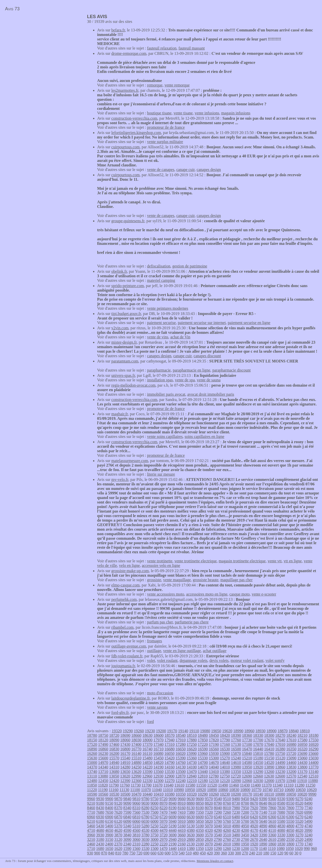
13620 (136, 772)
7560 (136, 812)
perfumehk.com (124, 599)
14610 (236, 763)
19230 (150, 731)
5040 (218, 826)
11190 (103, 790)
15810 (258, 753)
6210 (91, 821)
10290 (203, 794)
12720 (236, 776)
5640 (263, 821)
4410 (182, 830)
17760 (236, 740)
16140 (136, 753)
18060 (125, 740)
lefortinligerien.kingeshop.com (136, 133)
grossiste (154, 580)
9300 (290, 799)
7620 (118, 812)
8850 (200, 803)
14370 (92, 767)
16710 (158, 749)
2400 (109, 844)
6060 (136, 821)
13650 (125, 772)
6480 (236, 817)
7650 (109, 812)
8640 (263, 803)
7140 (263, 812)
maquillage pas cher (236, 580)
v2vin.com (120, 328)
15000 (92, 763)
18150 (92, 740)
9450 (245, 799)
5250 (154, 826)
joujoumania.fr (123, 666)
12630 (269, 776)
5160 (182, 826)
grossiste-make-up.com (130, 571)
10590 (92, 794)
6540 (218, 817)
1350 (200, 849)
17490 (103, 744)
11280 (299, 785)
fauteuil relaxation (162, 48)
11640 (168, 785)
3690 (173, 835)
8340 (127, 808)
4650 (109, 830)
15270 (225, 758)
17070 (258, 744)
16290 (313, 749)
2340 (127, 844)
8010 (227, 808)
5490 (308, 821)
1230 (236, 849)
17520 (92, 744)
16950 (302, 744)
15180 (258, 758)
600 (168, 853)
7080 (281, 812)
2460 (91, 844)
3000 (154, 839)
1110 (272, 849)
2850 (200, 839)
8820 (209, 803)
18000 (147, 740)
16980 (291, 744)
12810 (203, 776)
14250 (136, 767)
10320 (192, 794)
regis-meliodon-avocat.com (134, 385)
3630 (191, 835)
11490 (223, 785)
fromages (155, 641)
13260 (269, 772)
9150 (109, 803)
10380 (170, 794)
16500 (236, 749)
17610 (291, 740)
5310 (136, 826)
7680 (100, 812)
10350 (181, 794)
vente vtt (275, 561)
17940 (170, 740)
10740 (267, 790)
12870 (180, 776)
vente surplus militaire (165, 142)
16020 (180, 753)
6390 (263, 817)
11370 (267, 785)
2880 (191, 839)
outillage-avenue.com (129, 646)
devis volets (219, 660)
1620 (118, 849)
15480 (147, 758)
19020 (227, 731)
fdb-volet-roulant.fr (127, 656)
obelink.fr (119, 271)
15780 (269, 753)
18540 (181, 735)
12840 (191, 776)
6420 (254, 817)
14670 (214, 763)
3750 (154, 835)
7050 (290, 812)
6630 (191, 817)
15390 (181, 758)
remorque (155, 85)
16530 (225, 749)
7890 (263, 808)
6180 (100, 821)
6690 (173, 817)
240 (252, 853)
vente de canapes (161, 170)
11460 (234, 785)
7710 (91, 812)
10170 (247, 794)
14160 (170, 767)
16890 (92, 749)
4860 (272, 826)
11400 (256, 785)
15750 (280, 753)
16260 (92, 753)
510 (189, 853)
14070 (203, 767)
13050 (114, 776)
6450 (245, 817)
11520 (212, 785)
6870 (118, 817)
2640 (263, 839)
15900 (225, 753)
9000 (154, 803)
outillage (154, 651)
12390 (125, 781)
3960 (91, 835)
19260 (139, 731)
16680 (170, 749)
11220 (92, 790)
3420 (254, 835)
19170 (172, 731)
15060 (302, 758)
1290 (218, 849)
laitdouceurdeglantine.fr (131, 698)
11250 (310, 785)
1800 (290, 844)
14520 (269, 763)
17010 (280, 744)
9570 (209, 799)
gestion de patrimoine (190, 266)
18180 (313, 735)
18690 (125, 735)
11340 (278, 785)
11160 (114, 790)
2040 (218, 844)
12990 (136, 776)
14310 (114, 767)
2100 (200, 844)
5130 (191, 826)
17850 (203, 740)
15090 (291, 758)
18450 (214, 735)
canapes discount (207, 356)
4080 (281, 830)
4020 (299, 830)
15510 (136, 758)
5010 (227, 826)
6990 (308, 812)
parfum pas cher (160, 622)
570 (175, 853)
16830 (114, 749)
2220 (164, 844)
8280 (145, 808)
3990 (308, 830)
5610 (272, 821)
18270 (280, 735)
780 (125, 853)
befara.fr (118, 30)
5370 (118, 826)
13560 (158, 772)
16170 (125, 753)
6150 (109, 821)
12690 (247, 776)
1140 (263, 849)
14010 (225, 767)
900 (97, 853)
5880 (191, 821)
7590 (127, 812)
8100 (200, 808)
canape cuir (186, 170)
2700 (245, 839)
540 (182, 853)
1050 (290, 849)
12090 (236, 781)
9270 (299, 799)
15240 (236, 758)
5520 (299, 821)
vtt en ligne (293, 561)
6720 (164, 817)
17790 (225, 740)
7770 (299, 808)
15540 (125, 758)
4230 (236, 830)
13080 (103, 776)
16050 (169, 753)
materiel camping (161, 280)
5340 (127, 826)
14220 (147, 767)
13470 (192, 772)
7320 (209, 812)
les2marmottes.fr (125, 90)
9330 (281, 799)
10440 (147, 794)
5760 (227, 821)
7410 (182, 812)
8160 (182, 808)
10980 (179, 790)
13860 (280, 767)
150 (273, 853)
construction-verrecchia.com (134, 118)
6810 (136, 817)
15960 (203, 753)
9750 (154, 799)
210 (259, 853)
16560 (214, 749)
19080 (205, 731)
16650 (181, 749)
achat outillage (215, 651)
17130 (236, 744)
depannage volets (194, 660)
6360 (272, 817)
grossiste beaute (206, 580)
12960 (147, 776)
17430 (125, 744)
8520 (299, 803)
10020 (302, 794)
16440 (258, 749)
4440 (173, 830)
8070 (209, 808)
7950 (245, 808)
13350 (236, 772)
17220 (203, 744)
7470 (164, 812)
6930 (100, 817)
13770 (313, 767)
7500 (154, 812)
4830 (281, 826)
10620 (312, 790)
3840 (127, 835)
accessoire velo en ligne (161, 565)
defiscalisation (159, 266)
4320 (209, 830)
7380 (191, 812)
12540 (302, 776)
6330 (281, 817)
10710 (278, 790)
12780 (214, 776)
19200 (161, 731)
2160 (182, 844)
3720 (164, 835)
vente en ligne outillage (182, 651)
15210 (247, 758)
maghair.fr (120, 414)
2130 (191, 844)
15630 (92, 758)
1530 (145, 849)
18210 (302, 735)
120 (280, 853)
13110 (92, 776)
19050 (216, 731)
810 (118, 853)
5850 (200, 821)
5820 (209, 821)
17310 (170, 744)
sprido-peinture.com (128, 286)
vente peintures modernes (168, 308)
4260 (227, 830)
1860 (272, 844)
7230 (236, 812)
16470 (247, 749)
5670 (254, 821)
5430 (100, 826)
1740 (308, 844)
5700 (245, 821)
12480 (92, 781)
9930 (100, 799)
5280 (145, 826)
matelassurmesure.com (130, 461)
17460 (114, 744)
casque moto (239, 594)
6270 (299, 817)
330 (231, 853)
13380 (225, 772)
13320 (247, 772)
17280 (181, 744)
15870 (236, 753)
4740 (308, 826)
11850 (92, 785)
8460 (91, 808)
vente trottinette (160, 561)
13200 (291, 772)
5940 (173, 821)
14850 (147, 763)
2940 (173, 839)
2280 (145, 844)
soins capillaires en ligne (205, 437)
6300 (290, 817)
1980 (236, 844)
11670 (157, 785)
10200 (236, 794)
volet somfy (275, 660)
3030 (145, 839)
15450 (158, 758)
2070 (209, 844)
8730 (236, 803)
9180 (100, 803)
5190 (173, 826)
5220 (164, 826)
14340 (103, 767)
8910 (182, 803)
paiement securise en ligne (249, 323)
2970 (164, 839)
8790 (218, 803)
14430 (302, 763)
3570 (209, 835)
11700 (147, 785)
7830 (281, 808)
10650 (301, 790)
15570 (114, 758)
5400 (109, 826)
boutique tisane (159, 113)
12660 (258, 776)
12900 (169, 776)
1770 (299, 844)
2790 (218, 839)
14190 (158, 767)
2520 (299, 839)
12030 (258, 781)
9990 (312, 794)
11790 (114, 785)
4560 (136, 830)
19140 (183, 731)
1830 (281, 844)
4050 (290, 830)
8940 (173, 803)
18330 (258, 735)
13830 (291, 767)
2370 (118, 844)
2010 (227, 844)
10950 (190, 790)
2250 (154, 844)
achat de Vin (180, 337)
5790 (218, 821)
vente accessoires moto (166, 594)
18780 (92, 735)
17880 (192, 740)
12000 (269, 781)
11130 (124, 790)
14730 (192, 763)
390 (217, 853)
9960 (91, 799)
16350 (291, 749)
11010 (168, 790)
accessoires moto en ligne (207, 594)
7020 (299, 812)
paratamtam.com (125, 361)
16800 (125, 749)
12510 (313, 776)
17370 (147, 744)
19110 (194, 731)
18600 (158, 735)
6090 (127, 821)
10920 (201, 790)
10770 (256, 790)
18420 (225, 735)
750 (132, 853)
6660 (182, 817)
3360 (272, 835)
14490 (280, 763)
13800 (302, 767)
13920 (258, 767)
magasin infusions (236, 113)
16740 (147, 749)
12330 (147, 781)
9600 (200, 799)
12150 (214, 781)
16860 (103, 749)
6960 (91, 817)
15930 (214, 753)
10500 (125, 794)
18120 (103, 740)
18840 (294, 731)
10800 (245, 790)
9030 (145, 803)
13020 (125, 776)
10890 (212, 790)
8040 (218, 808)
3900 (109, 835)
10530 (114, 794)
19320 (117, 731)
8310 (136, 808)
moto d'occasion (160, 693)
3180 (100, 839)
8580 (281, 803)
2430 (100, 844)
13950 (247, 767)
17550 (313, 740)
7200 (245, 812)
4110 (272, 830)
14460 (291, 763)
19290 (128, 731)
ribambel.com (123, 627)
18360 (247, 735)
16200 (114, 753)
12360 (136, 781)
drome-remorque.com (129, 53)
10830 (234, 790)
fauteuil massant (191, 48)
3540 (218, 835)
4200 (245, 830)
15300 (214, 758)
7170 (254, 812)
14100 (192, 767)
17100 (247, 744)
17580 (302, 740)
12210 (192, 781)
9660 (182, 799)
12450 (103, 781)
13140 (313, 772)
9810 (136, 799)
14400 (313, 763)
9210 (91, 803)
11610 (179, 785)
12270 (170, 781)
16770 (136, 749)
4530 (145, 830)
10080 (280, 794)
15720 (291, 753)
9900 (109, 799)
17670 (269, 740)
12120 (225, 781)
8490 (308, 803)
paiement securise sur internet (202, 323)
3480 (236, 835)
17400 (136, 744)
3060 (136, 839)
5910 (182, 821)
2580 (281, 839)
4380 (191, 830)
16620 (192, 749)
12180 (203, 781)
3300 (290, 835)
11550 (201, 785)
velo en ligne (129, 565)
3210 (91, 839)
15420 (170, 758)
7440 (173, 812)
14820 (158, 763)
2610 (272, 839)
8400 (109, 808)
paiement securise (162, 323)
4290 (218, 830)
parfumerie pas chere (192, 622)
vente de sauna (209, 380)
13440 (203, 772)
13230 (280, 772)
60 (291, 853)
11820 (103, 785)
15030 (313, 758)
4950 (245, 826)
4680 (100, 830)
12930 (158, 776)
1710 (91, 849)
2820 (209, 839)
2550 (290, 839)
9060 (136, 803)
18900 (271, 731)
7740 (308, 808)
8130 (191, 808)
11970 (280, 781)
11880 (313, 781)
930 (90, 853)
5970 (164, 821)
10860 (223, 790)
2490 (308, 839)
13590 (147, 772)
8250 (154, 808)
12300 (158, 781)
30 (296, 853)
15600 (103, 758)
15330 (203, 758)
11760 (125, 785)
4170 (254, 830)
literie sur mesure (161, 474)
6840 (127, 817)
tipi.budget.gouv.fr (126, 314)
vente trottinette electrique (195, 561)
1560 (136, 849)
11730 (136, 785)
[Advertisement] (42, 49)
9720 (164, 799)
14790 (170, 763)
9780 (145, 799)
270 (245, 853)
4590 (127, 830)
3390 (263, 835)
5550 (290, 821)
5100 (200, 826)
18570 (170, 735)
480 (196, 853)
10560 (103, 794)
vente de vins (158, 337)
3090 (127, 839)
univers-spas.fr (123, 375)
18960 (249, 731)
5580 (281, 821)
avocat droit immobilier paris (211, 394)
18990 (238, 731)
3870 (118, 835)
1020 (299, 849)
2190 (173, 844)
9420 (254, 799)
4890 (263, 826)
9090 (127, 803)
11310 (288, 785)
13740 (92, 772)
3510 (227, 835)
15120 (280, 758)
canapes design (209, 170)
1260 (227, 849)
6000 (154, 821)
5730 (236, 821)
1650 (109, 849)
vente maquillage (177, 580)
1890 (263, 844)
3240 (308, 835)
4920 (254, 826)
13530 (170, 772)
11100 (135, 790)
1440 (173, 849)
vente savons (157, 707)
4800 (290, 826)
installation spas (160, 380)
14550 (258, 763)
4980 (236, 826)
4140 (263, 830)
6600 (200, 817)
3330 (281, 835)
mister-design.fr (124, 342)
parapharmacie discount (231, 370)
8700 (245, 803)
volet (151, 660)
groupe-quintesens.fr (128, 221)
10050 (291, 794)
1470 (164, 849)
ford (151, 722)
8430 (100, 808)
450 (203, 853)
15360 (192, 758)
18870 (283, 731)
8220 (164, 808)
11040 (157, 790)
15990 (191, 753)
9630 (191, 799)
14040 (214, 767)
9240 (308, 799)
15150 (269, 758)
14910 (125, 763)
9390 (263, 799)
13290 (258, 772)
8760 (227, 803)
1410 (182, 849)
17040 (269, 744)
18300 (269, 735)
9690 (173, 799)
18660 (136, 735)
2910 (182, 839)
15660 (313, 753)
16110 (147, 753)
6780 (145, 817)
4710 (91, 830)
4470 (164, 830)
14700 (203, 763)
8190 (173, 808)
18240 (291, 735)
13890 (269, 767)
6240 (308, 817)
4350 (200, 830)
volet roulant (167, 660)
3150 (109, 839)
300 (238, 853)
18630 (147, 735)
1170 (254, 849)
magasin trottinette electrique (242, 561)
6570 (209, 817)
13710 (103, 772)
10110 (269, 794)
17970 (158, 740)
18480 (203, 735)
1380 (191, 849)
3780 (145, 835)
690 (146, 853)
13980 (236, 767)
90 (286, 853)
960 (314, 849)
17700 (258, 740)
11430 (245, 785)
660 (153, 853)
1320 (209, 849)
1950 (245, 844)
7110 (272, 812)
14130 (181, 767)
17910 (181, 740)
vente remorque (177, 85)
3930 (100, 835)
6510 (227, 817)
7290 (218, 812)
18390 (236, 735)
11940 (291, 781)
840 (111, 853)
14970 (103, 763)
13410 (214, 772)
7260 (227, 812)
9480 (236, 799)
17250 (192, 744)
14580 (247, 763)
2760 (227, 839)
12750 (225, 776)
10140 (258, 794)
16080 (158, 753)
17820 (214, 740)
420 (210, 853)
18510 (192, 735)
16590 (203, 749)
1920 (254, 844)
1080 (281, 849)
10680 (290, 790)
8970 (164, 803)
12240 (181, 781)
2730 (236, 839)
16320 (302, 749)
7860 (272, 808)
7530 (145, 812)
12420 (114, 781)
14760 (181, 763)
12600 (280, 776)
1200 (245, 849)
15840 (247, 753)
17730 (247, 740)
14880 (136, 763)
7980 (236, 808)
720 (139, 853)
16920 (313, 744)
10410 (158, 794)
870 (104, 853)
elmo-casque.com (126, 585)
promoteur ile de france (166, 127)
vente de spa (185, 380)
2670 (254, 839)
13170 (302, 772)
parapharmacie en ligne (192, 370)
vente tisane (183, 113)
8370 (118, 808)
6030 (145, 821)
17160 (225, 744)
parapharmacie (159, 370)
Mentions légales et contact (215, 861)
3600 (200, 835)
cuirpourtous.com (126, 147)
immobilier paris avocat (166, 394)
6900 (109, 817)
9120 (118, 803)
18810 (305, 731)
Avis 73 (12, 9)
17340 (158, 744)
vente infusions (207, 113)
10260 (214, 794)
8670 (254, 803)
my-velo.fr (120, 479)
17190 (214, 744)
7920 (254, 808)
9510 (227, 799)
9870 (118, 799)
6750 (154, 817)
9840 (127, 799)
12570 (291, 776)
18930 (260, 731)
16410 (269, 749)
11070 (146, 790)
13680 (114, 772)
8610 (272, 803)
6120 (118, 821)
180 (266, 853)
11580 (190, 785)
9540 (218, 799)
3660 (182, 835)
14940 (114, 763)
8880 (191, 803)
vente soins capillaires (165, 437)
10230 (225, 794)
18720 (114, 735)
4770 (299, 826)
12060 (247, 781)
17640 (280, 740)
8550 (290, 803)
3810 (136, 835)
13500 (181, 772)
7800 (290, 808)
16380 (280, 749)
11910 (302, 781)
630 (160, 853)
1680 (100, 849)
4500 (154, 830)
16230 (103, 753)
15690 (302, 753)
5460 (91, 826)
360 (224, 853)
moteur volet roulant (247, 660)
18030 (136, 740)
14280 (125, 767)
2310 (136, 844)
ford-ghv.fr (120, 713)
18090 (114, 740)
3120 (118, 839)
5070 (209, 826)
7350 (200, 812)
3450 (245, 835)
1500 (154, 849)
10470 (136, 794)
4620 (118, 830)
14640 (225, 763)
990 (307, 849)
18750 (103, 735)
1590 (127, 849)
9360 (272, 799)
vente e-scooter (264, 594)
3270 (299, 835)
